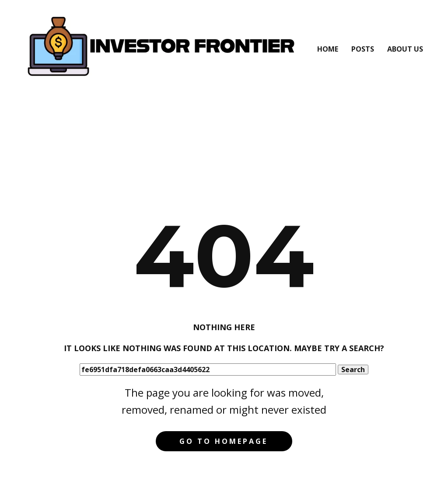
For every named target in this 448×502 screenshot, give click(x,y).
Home (328, 49)
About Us (405, 49)
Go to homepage (224, 441)
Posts (363, 49)
